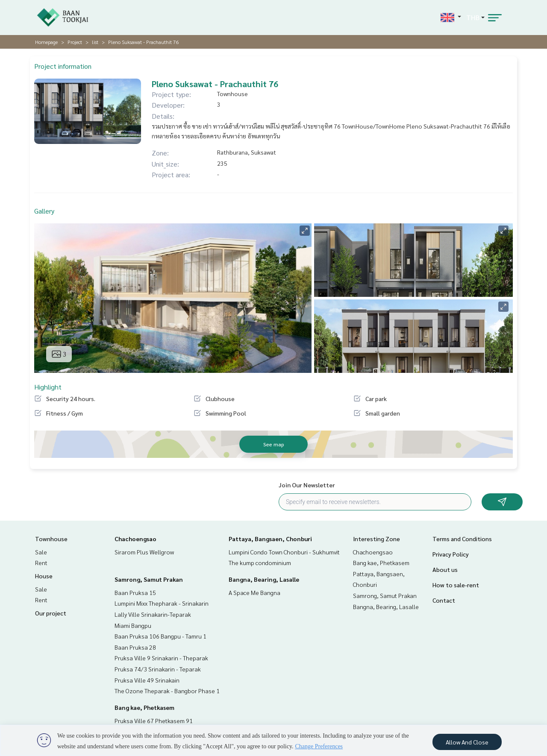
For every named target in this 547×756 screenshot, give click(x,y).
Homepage (46, 42)
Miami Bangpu (133, 625)
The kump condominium (260, 563)
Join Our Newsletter (307, 485)
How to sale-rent (456, 585)
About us (445, 569)
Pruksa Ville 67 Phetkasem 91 (154, 721)
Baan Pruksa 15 (135, 592)
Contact (444, 600)
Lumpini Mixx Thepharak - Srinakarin (162, 603)
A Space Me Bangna (254, 592)
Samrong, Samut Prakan (149, 579)
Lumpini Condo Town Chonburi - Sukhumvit (284, 552)
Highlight (48, 387)
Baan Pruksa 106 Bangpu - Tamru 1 (160, 636)
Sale (41, 552)
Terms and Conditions (462, 539)
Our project (51, 613)
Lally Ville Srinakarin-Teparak (153, 614)
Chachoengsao (135, 539)
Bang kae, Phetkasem (144, 707)
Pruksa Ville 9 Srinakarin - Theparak (161, 658)
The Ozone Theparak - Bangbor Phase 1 (167, 691)
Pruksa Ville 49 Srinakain (147, 680)
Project (75, 42)
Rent (41, 563)
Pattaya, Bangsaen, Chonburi (270, 539)
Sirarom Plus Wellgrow (144, 552)
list (95, 42)
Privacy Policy (451, 554)
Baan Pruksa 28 (135, 647)
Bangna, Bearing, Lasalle (264, 579)
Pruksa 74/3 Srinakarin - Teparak (158, 669)
